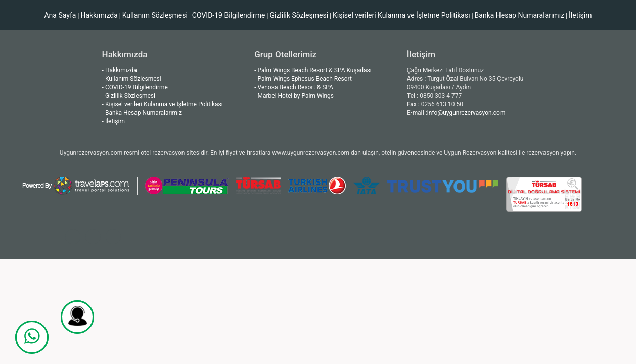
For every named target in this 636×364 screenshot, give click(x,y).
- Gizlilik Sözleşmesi (129, 96)
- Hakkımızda (120, 70)
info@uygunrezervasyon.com (466, 113)
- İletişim (113, 121)
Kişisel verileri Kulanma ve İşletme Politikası (401, 15)
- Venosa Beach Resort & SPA (294, 87)
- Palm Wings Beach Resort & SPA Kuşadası (313, 70)
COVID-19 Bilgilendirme (229, 15)
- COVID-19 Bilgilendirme (135, 87)
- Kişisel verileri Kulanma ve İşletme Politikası (163, 104)
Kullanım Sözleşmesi (155, 15)
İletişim (580, 15)
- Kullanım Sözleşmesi (132, 79)
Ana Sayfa (60, 15)
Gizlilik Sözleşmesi (299, 15)
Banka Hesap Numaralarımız (519, 15)
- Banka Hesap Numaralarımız (142, 113)
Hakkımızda (99, 15)
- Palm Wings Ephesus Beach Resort (303, 79)
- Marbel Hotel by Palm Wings (294, 96)
